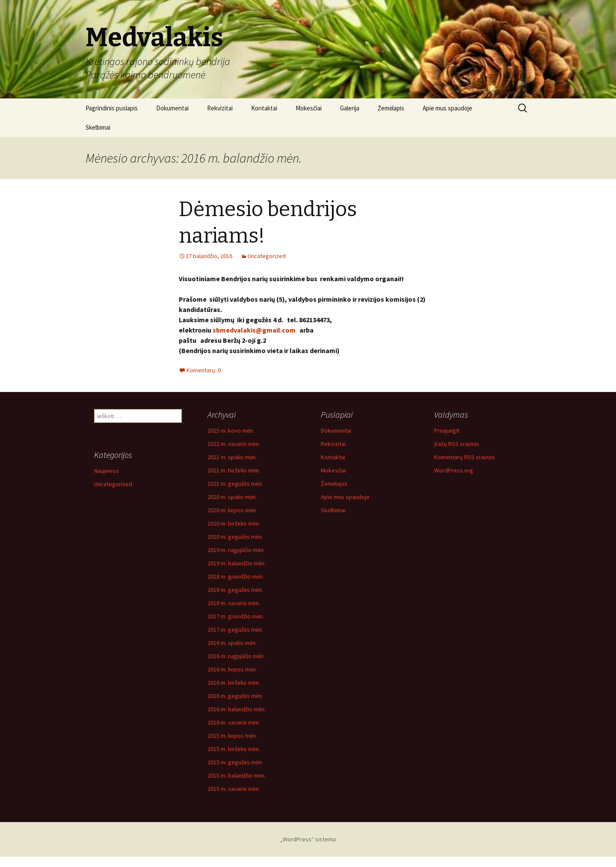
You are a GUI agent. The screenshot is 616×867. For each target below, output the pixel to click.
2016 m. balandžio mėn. (237, 709)
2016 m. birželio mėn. (234, 683)
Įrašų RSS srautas (457, 444)
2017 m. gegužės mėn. (235, 629)
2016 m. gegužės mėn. (235, 696)
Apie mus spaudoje (447, 108)
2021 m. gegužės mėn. (235, 484)
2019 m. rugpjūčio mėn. (236, 550)
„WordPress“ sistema (308, 839)
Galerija (350, 108)
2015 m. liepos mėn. (232, 736)
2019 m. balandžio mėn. (237, 563)
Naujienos (107, 471)
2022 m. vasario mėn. (234, 444)
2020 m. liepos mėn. (232, 510)
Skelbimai (98, 127)
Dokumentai (172, 108)
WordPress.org (454, 470)
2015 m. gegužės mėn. (235, 762)
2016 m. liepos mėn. (232, 669)
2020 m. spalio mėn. (232, 497)
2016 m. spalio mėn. (232, 643)
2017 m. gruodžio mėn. (236, 616)
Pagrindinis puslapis (112, 108)
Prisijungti (447, 431)
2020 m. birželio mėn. (234, 523)
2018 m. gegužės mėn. (235, 590)
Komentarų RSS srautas (465, 457)
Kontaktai (264, 108)
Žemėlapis (391, 108)
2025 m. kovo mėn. (231, 431)
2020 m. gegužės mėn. (235, 537)
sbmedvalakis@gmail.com (254, 330)
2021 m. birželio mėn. (234, 470)
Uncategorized (267, 256)
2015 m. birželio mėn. (234, 749)
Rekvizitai (220, 108)
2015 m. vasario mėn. (234, 789)
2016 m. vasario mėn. (234, 722)
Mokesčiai (309, 108)
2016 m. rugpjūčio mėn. (236, 656)
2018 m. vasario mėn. (234, 603)
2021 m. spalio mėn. (232, 457)
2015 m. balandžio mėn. (237, 775)
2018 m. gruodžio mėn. (236, 576)
